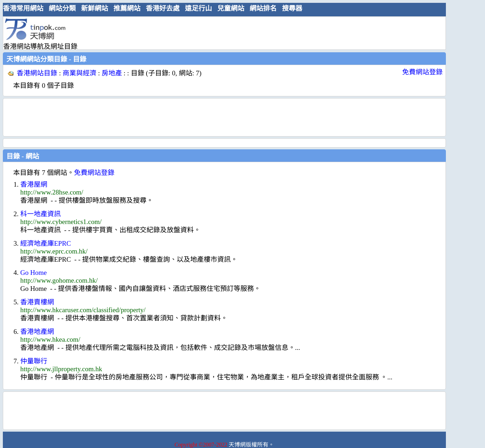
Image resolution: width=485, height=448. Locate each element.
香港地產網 (37, 332)
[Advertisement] (222, 33)
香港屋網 (34, 184)
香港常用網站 (23, 8)
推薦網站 (127, 8)
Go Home (33, 273)
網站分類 (62, 8)
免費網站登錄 (422, 72)
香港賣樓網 (37, 302)
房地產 (112, 73)
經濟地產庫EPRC (46, 243)
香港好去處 (163, 8)
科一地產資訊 (41, 214)
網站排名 (263, 8)
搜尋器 (292, 8)
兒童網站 (231, 8)
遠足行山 (198, 8)
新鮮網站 (95, 8)
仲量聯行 (34, 361)
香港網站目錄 (37, 73)
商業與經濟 (79, 73)
